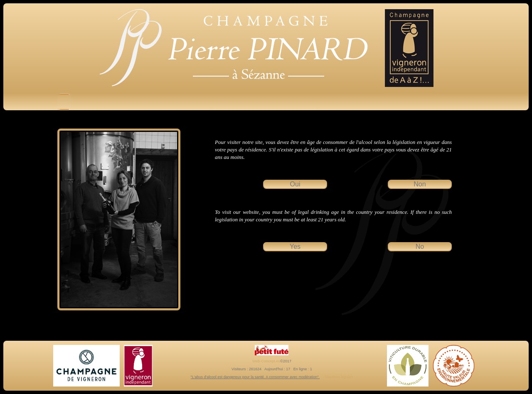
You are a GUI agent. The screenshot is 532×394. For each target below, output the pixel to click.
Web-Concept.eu (266, 361)
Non (420, 184)
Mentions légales (339, 377)
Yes (295, 247)
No (420, 247)
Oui (295, 184)
